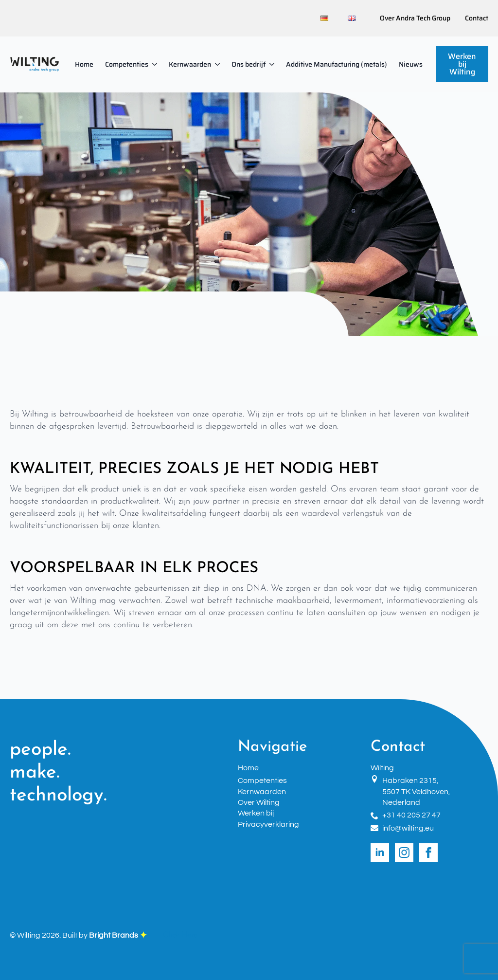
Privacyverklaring (268, 824)
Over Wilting (259, 802)
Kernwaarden (190, 64)
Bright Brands (118, 935)
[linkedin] (380, 853)
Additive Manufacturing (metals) (337, 64)
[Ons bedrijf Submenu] (273, 64)
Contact (477, 18)
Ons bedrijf (249, 64)
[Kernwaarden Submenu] (218, 64)
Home (84, 64)
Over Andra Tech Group (415, 18)
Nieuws (411, 64)
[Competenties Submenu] (156, 64)
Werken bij (256, 813)
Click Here (180, 935)
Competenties (127, 64)
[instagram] (404, 853)
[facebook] (428, 853)
